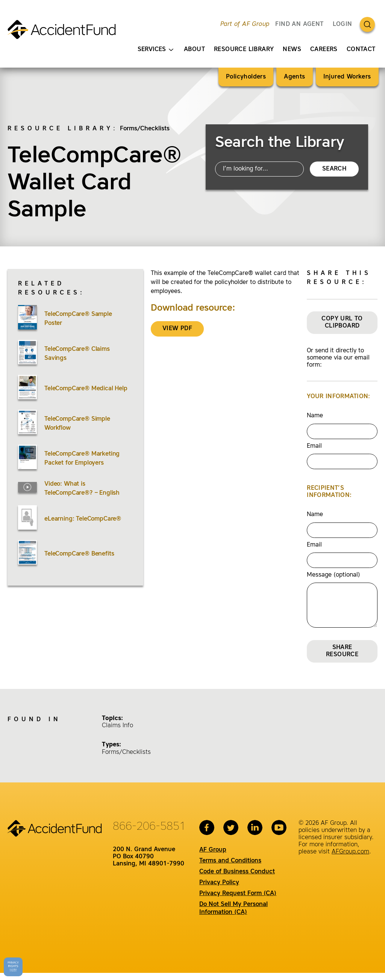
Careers (324, 50)
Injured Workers (347, 77)
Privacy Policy (219, 883)
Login (343, 24)
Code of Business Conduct (237, 872)
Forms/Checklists (145, 129)
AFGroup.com (350, 852)
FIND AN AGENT (299, 24)
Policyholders (246, 77)
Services (155, 50)
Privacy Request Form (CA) (238, 894)
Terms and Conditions (230, 861)
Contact (361, 50)
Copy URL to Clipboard (342, 322)
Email (314, 446)
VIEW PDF (177, 329)
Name (315, 416)
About (194, 50)
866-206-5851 (149, 827)
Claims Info (117, 726)
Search (334, 169)
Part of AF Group (245, 24)
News (292, 50)
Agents (294, 77)
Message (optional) (333, 575)
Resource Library (244, 50)
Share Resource (342, 651)
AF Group (213, 850)
